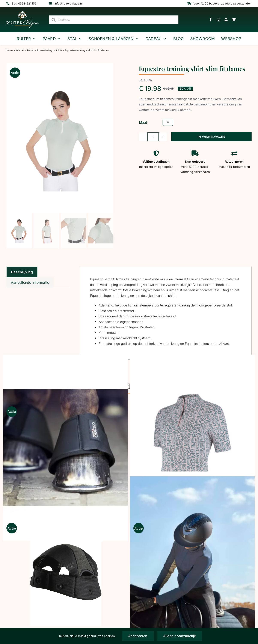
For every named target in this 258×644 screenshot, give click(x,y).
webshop (231, 39)
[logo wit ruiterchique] (23, 13)
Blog (179, 39)
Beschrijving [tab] (22, 272)
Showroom (203, 39)
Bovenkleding (45, 50)
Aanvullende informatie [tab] (30, 282)
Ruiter (26, 39)
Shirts (59, 50)
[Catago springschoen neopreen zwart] (66, 448)
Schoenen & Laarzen (114, 39)
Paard (52, 39)
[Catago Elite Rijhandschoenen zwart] (193, 564)
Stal (75, 39)
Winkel (20, 50)
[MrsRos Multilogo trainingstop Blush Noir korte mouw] (193, 448)
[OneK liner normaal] (66, 572)
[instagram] (219, 20)
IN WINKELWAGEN (211, 137)
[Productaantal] (153, 137)
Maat (143, 122)
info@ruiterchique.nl (69, 3)
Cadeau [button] (156, 39)
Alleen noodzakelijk (180, 636)
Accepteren (138, 636)
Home (10, 50)
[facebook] (211, 20)
